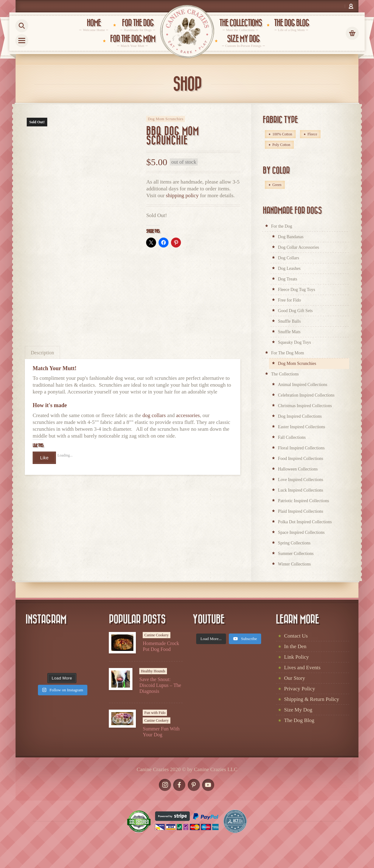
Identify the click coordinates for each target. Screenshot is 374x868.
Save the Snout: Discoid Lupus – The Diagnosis (160, 685)
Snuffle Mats (289, 332)
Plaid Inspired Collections (300, 511)
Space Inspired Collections (301, 532)
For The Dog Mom (288, 353)
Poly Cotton (281, 145)
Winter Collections (294, 564)
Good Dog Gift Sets (295, 311)
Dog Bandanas (291, 237)
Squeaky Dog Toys (294, 342)
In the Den (295, 646)
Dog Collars (289, 258)
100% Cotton (282, 134)
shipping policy (182, 195)
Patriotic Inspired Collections (303, 501)
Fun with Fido (155, 713)
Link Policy (297, 657)
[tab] (42, 352)
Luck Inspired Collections (300, 490)
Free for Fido (289, 300)
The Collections (285, 374)
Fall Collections (292, 437)
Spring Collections (294, 543)
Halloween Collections (298, 469)
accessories (188, 415)
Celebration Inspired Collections (306, 395)
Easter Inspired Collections (302, 427)
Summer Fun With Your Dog (161, 732)
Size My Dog (298, 710)
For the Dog (282, 226)
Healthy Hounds (153, 671)
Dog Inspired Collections (300, 416)
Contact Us (296, 636)
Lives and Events (302, 668)
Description (42, 353)
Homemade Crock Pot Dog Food (161, 646)
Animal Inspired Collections (303, 385)
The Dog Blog (299, 720)
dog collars (154, 415)
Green (277, 185)
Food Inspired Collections (300, 459)
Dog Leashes (289, 268)
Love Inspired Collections (300, 480)
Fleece (312, 134)
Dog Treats (288, 279)
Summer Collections (296, 554)
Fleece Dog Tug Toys (297, 290)
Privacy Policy (300, 689)
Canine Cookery (156, 635)
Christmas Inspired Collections (305, 406)
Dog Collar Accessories (298, 247)
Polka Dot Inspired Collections (305, 522)
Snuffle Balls (289, 321)
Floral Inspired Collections (301, 448)
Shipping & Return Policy (312, 699)
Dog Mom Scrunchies (166, 119)
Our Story (295, 678)
